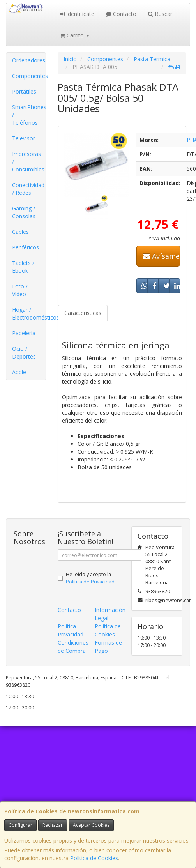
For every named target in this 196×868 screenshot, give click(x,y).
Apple (19, 372)
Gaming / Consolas (24, 212)
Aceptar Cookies (91, 825)
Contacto (121, 14)
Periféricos (26, 247)
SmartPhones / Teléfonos (29, 115)
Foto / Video (20, 290)
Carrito (75, 35)
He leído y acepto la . (91, 578)
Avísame (161, 256)
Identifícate (77, 14)
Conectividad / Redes (28, 189)
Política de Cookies (94, 858)
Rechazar (53, 825)
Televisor (24, 138)
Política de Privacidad (90, 582)
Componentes (29, 76)
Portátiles (24, 91)
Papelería (24, 333)
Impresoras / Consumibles (28, 162)
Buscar (160, 14)
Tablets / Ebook (23, 267)
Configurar (20, 825)
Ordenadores (29, 60)
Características (83, 313)
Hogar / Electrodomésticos (29, 314)
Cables (20, 232)
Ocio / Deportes (24, 353)
